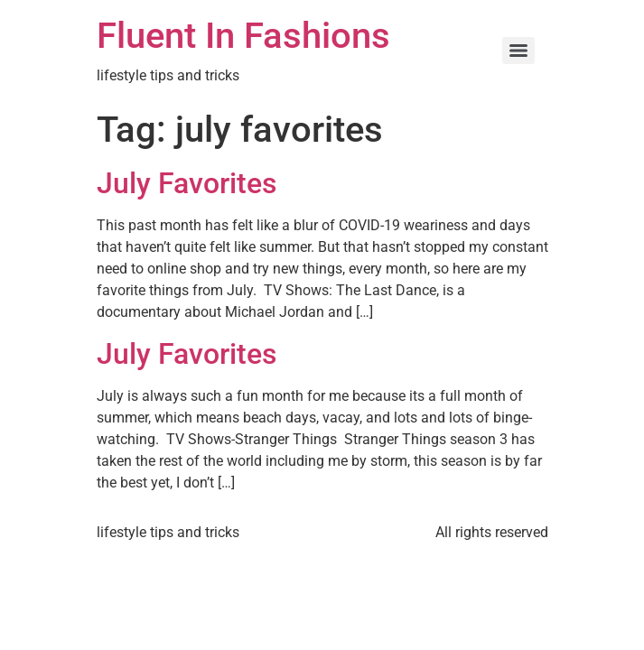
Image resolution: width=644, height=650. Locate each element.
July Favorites (187, 183)
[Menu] (518, 51)
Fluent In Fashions (243, 36)
